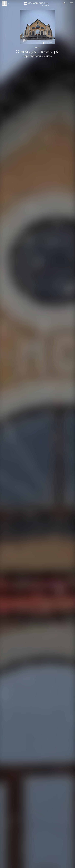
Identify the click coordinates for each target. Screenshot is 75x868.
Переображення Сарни (37, 56)
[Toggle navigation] (71, 3)
